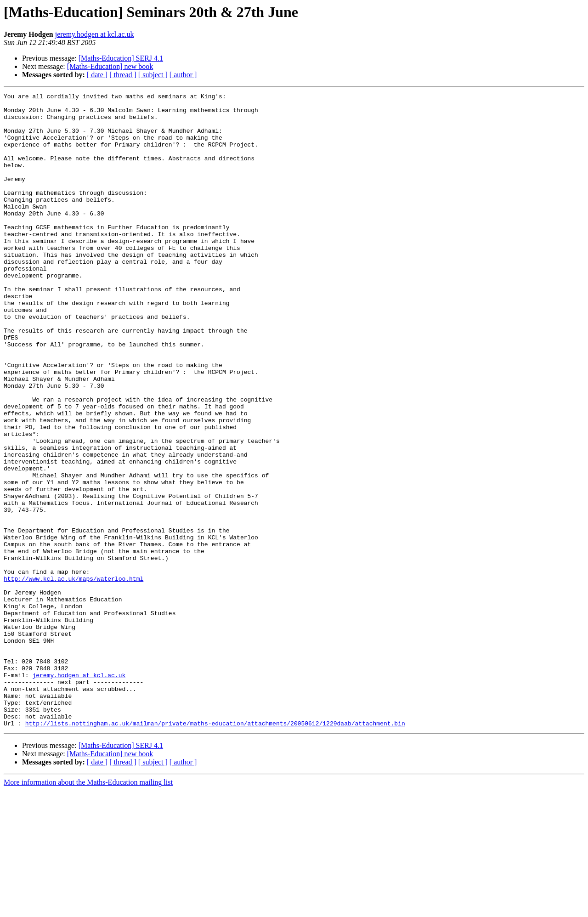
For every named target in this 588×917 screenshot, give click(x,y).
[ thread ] (123, 75)
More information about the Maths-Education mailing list (88, 909)
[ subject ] (153, 75)
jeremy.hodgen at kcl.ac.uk (95, 34)
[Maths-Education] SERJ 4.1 (121, 58)
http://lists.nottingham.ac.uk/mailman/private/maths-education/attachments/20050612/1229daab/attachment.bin (215, 850)
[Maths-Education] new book (110, 66)
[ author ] (183, 75)
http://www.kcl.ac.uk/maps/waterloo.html (73, 676)
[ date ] (97, 75)
